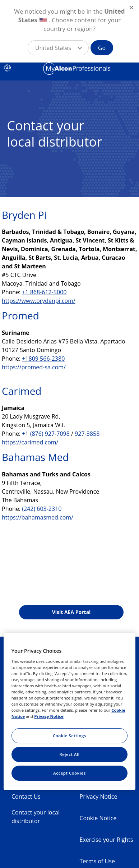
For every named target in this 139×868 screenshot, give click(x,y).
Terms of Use (97, 861)
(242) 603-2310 (42, 509)
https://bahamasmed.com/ (38, 517)
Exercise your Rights (106, 840)
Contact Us (26, 797)
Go (102, 48)
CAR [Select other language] (7, 68)
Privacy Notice (99, 797)
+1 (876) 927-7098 (46, 434)
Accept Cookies (69, 773)
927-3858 (87, 434)
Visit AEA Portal (71, 612)
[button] (58, 48)
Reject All (69, 754)
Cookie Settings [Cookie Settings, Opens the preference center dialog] (69, 736)
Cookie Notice (98, 818)
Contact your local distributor (36, 817)
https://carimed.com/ (30, 442)
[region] (70, 711)
